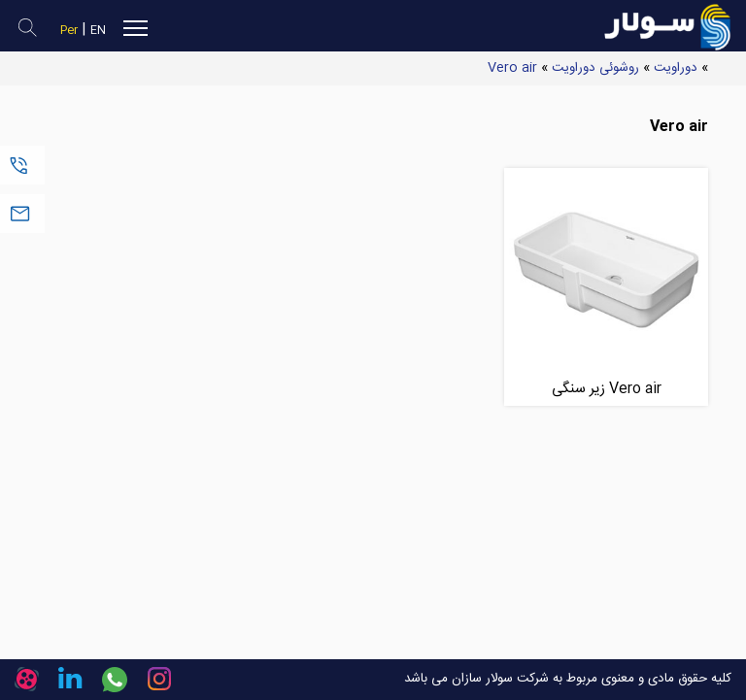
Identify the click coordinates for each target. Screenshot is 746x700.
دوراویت (676, 68)
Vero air (512, 68)
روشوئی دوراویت (595, 68)
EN (98, 31)
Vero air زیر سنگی (607, 389)
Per (69, 31)
